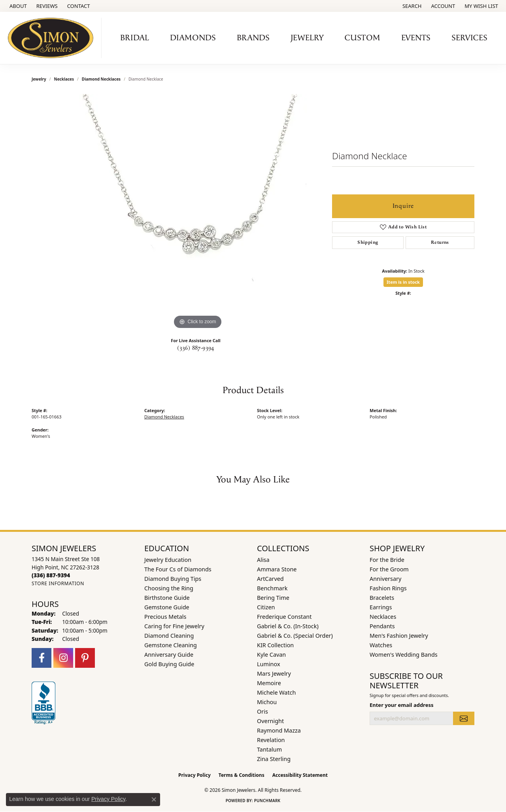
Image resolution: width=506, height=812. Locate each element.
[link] (17, 6)
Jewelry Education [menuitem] (168, 560)
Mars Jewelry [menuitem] (274, 674)
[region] (198, 213)
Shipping (368, 242)
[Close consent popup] (154, 799)
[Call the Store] (51, 575)
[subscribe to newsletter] (464, 718)
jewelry (39, 79)
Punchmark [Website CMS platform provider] (267, 801)
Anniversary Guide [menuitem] (169, 655)
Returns (440, 242)
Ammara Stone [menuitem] (277, 569)
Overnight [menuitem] (270, 721)
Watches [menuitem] (381, 645)
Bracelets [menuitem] (382, 598)
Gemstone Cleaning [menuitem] (171, 645)
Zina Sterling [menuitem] (274, 759)
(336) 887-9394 (196, 348)
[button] (411, 6)
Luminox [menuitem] (269, 664)
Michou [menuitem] (267, 702)
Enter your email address (401, 705)
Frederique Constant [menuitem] (284, 617)
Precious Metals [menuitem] (165, 617)
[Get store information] (58, 583)
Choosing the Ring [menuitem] (169, 588)
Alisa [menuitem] (263, 560)
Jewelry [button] (307, 38)
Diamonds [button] (193, 38)
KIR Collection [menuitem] (275, 645)
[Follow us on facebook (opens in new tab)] (42, 658)
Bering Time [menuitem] (273, 598)
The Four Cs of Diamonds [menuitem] (178, 569)
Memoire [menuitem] (269, 683)
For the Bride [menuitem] (387, 560)
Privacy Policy (194, 775)
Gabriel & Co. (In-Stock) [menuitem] (288, 626)
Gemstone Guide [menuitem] (167, 607)
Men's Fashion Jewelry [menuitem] (399, 636)
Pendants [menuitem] (382, 626)
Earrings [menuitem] (381, 607)
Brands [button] (253, 38)
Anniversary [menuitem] (385, 579)
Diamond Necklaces (101, 79)
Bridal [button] (135, 38)
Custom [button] (363, 38)
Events (416, 38)
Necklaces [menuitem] (383, 617)
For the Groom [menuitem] (389, 569)
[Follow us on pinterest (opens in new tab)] (85, 658)
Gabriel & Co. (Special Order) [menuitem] (295, 636)
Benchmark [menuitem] (272, 588)
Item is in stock (403, 282)
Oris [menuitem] (262, 711)
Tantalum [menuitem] (269, 749)
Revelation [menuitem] (271, 740)
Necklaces (64, 79)
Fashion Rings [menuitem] (388, 588)
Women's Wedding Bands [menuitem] (404, 655)
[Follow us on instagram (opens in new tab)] (63, 658)
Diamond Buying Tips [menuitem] (173, 579)
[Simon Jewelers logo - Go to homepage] (53, 38)
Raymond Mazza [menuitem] (279, 730)
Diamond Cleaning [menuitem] (169, 636)
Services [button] (469, 38)
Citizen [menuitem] (266, 607)
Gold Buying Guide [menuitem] (169, 664)
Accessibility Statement (300, 775)
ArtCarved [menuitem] (270, 579)
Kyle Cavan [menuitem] (271, 655)
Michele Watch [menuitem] (276, 692)
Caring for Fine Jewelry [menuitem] (174, 626)
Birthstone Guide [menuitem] (167, 598)
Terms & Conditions (242, 775)
